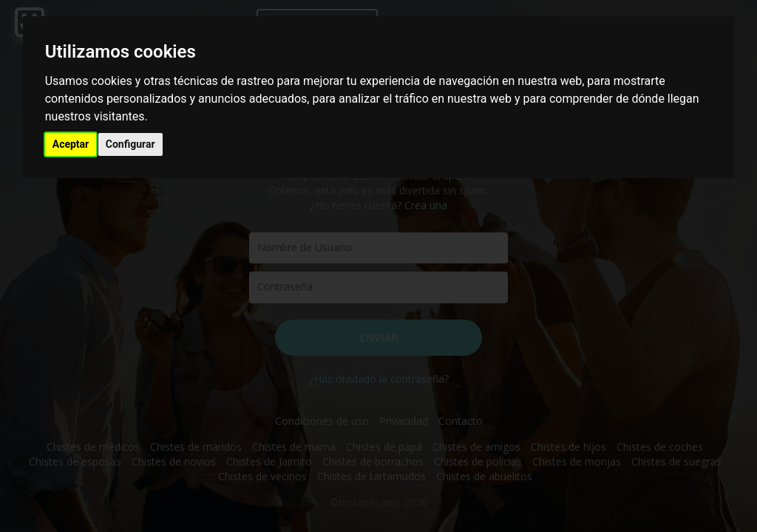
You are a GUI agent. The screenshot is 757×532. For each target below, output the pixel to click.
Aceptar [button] (71, 144)
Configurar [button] (130, 144)
